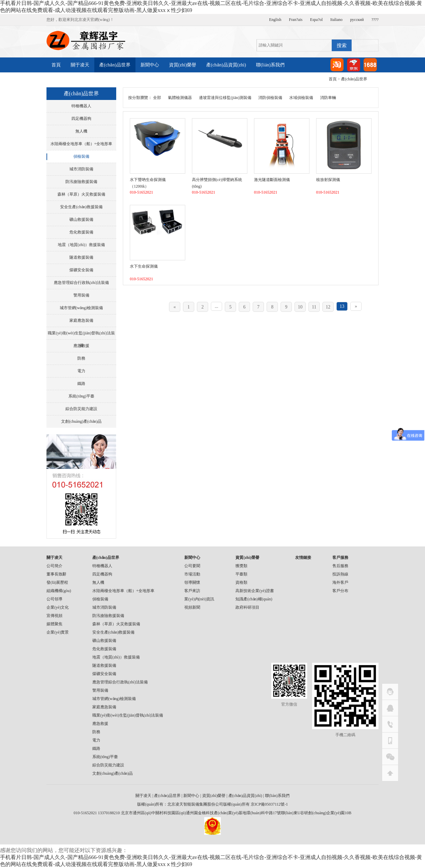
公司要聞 (192, 566)
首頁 (56, 65)
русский (357, 20)
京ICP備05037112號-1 (269, 804)
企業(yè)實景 (58, 632)
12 (328, 307)
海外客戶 (340, 582)
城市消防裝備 (81, 169)
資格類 (241, 582)
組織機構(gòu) (59, 591)
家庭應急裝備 (81, 320)
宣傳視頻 (54, 616)
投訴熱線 (340, 574)
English (275, 20)
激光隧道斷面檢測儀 (272, 180)
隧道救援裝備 (81, 257)
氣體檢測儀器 (180, 98)
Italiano (337, 20)
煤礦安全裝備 (81, 270)
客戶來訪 (192, 591)
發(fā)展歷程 (57, 582)
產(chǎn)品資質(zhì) (226, 65)
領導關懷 (192, 582)
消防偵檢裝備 (270, 98)
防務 (81, 358)
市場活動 (192, 574)
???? (375, 20)
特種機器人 (81, 106)
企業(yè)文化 (58, 607)
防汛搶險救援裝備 (81, 182)
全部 (157, 98)
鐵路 (81, 384)
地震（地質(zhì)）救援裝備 (82, 245)
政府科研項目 (247, 607)
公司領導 (54, 599)
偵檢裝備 (81, 156)
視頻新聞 (192, 607)
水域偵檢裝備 (301, 98)
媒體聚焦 (54, 624)
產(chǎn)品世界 (115, 65)
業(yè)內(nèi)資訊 (199, 599)
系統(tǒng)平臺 (81, 396)
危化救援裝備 (81, 232)
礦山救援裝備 (81, 219)
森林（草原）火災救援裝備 (81, 194)
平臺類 (241, 574)
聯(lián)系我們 (270, 65)
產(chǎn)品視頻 (108, 80)
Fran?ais (296, 20)
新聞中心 (150, 65)
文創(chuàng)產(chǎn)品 (81, 421)
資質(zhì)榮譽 (183, 65)
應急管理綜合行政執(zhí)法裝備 (82, 283)
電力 (81, 371)
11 (314, 307)
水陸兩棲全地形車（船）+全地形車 (82, 144)
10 (300, 307)
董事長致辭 (56, 574)
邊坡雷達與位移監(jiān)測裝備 (225, 98)
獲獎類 (241, 566)
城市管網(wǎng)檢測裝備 (82, 308)
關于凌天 (80, 65)
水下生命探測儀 (144, 266)
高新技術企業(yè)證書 (255, 591)
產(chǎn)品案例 (67, 80)
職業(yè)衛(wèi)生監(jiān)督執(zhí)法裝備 (81, 335)
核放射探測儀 (328, 180)
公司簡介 (54, 566)
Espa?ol (316, 20)
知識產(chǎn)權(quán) (254, 599)
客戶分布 (340, 591)
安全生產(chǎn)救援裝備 (81, 207)
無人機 (81, 131)
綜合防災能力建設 (81, 409)
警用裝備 (81, 295)
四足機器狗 (81, 119)
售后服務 (340, 566)
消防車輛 (328, 98)
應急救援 (81, 346)
